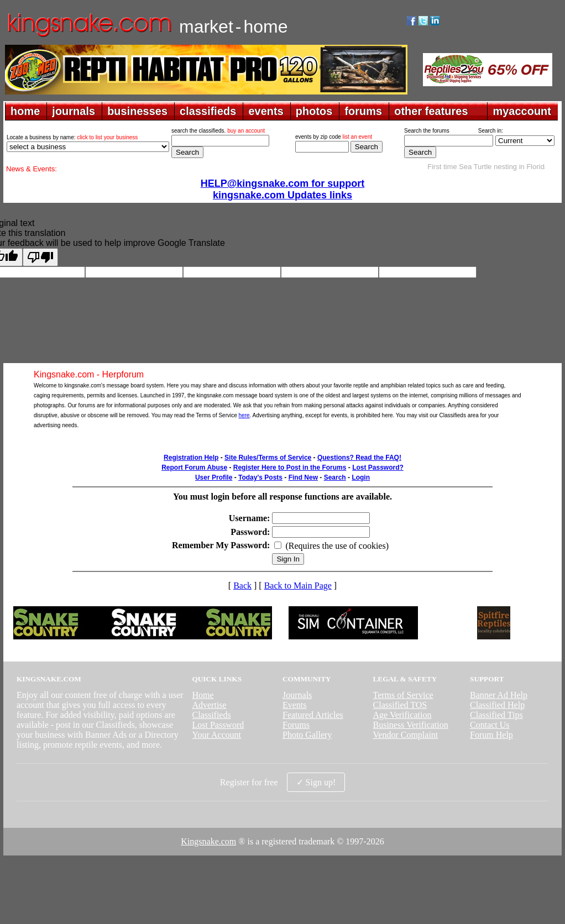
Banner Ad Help (499, 695)
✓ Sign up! (316, 782)
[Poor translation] (40, 257)
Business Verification (411, 725)
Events (295, 705)
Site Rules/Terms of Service (268, 458)
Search (335, 477)
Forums (296, 725)
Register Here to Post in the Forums (290, 468)
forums (363, 111)
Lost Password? (378, 468)
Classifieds (211, 715)
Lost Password (218, 725)
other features (431, 111)
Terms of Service (403, 695)
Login (361, 477)
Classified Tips (496, 715)
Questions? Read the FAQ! (359, 458)
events (266, 111)
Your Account (216, 735)
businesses (137, 111)
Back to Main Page (298, 586)
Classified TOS (400, 705)
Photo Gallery (307, 735)
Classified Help (497, 705)
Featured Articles (313, 715)
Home (203, 695)
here (244, 415)
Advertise (209, 705)
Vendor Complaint (406, 735)
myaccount (522, 111)
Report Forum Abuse (194, 468)
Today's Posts (260, 477)
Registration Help (191, 458)
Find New (303, 477)
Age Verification (402, 715)
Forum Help (491, 735)
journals (74, 111)
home (25, 111)
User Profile (214, 477)
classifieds (208, 111)
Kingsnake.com (208, 841)
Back (242, 586)
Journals (297, 695)
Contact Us (490, 725)
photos (314, 111)
